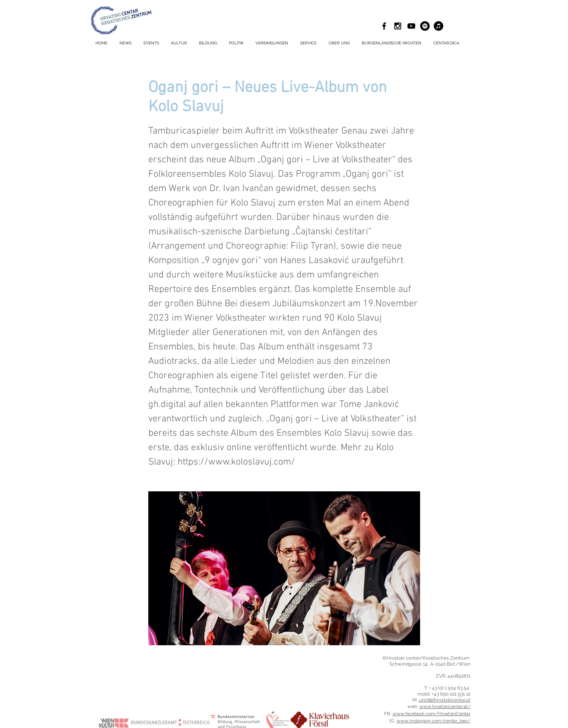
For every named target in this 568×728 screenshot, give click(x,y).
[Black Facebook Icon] (384, 26)
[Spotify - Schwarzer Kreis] (425, 26)
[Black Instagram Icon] (398, 26)
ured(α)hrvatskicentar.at (445, 700)
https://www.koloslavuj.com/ (236, 462)
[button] (308, 43)
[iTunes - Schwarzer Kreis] (438, 26)
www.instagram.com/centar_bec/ (433, 721)
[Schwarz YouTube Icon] (411, 26)
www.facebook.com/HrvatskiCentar (431, 714)
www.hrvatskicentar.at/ (445, 706)
